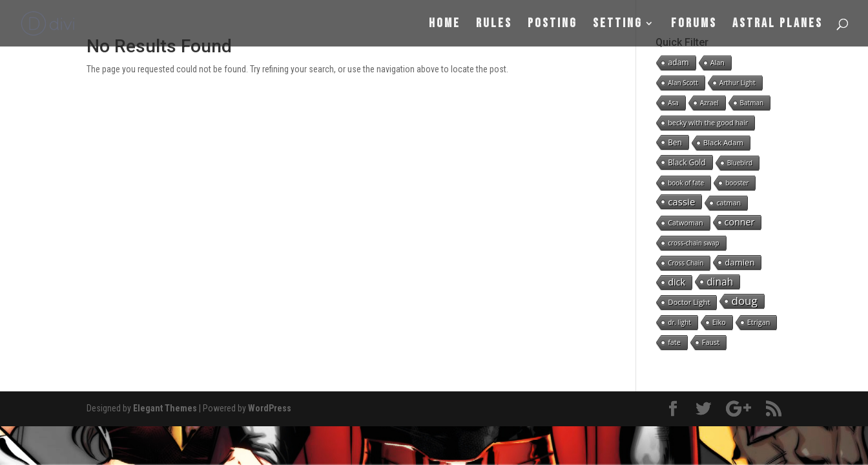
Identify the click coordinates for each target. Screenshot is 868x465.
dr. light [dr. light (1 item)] (679, 322)
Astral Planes (778, 25)
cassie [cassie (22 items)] (681, 201)
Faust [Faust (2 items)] (711, 342)
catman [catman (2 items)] (728, 202)
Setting (618, 25)
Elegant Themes (165, 408)
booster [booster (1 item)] (737, 183)
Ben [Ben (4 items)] (675, 142)
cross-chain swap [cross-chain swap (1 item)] (694, 243)
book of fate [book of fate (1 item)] (686, 183)
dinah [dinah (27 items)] (720, 282)
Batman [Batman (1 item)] (752, 103)
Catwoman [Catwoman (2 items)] (685, 222)
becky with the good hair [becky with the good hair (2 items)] (708, 122)
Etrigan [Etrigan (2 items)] (759, 322)
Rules (494, 25)
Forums (694, 25)
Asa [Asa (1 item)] (673, 103)
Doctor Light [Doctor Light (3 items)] (689, 302)
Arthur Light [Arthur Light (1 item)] (738, 83)
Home (445, 25)
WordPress (270, 408)
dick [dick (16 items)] (677, 282)
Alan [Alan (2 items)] (718, 62)
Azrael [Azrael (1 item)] (709, 103)
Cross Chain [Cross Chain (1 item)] (686, 263)
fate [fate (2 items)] (674, 342)
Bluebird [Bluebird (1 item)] (740, 163)
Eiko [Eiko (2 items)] (719, 322)
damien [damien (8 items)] (739, 262)
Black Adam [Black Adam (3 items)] (723, 142)
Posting (553, 25)
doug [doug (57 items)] (744, 301)
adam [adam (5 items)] (678, 62)
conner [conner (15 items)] (740, 222)
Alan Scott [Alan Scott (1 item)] (683, 83)
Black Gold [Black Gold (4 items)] (687, 162)
